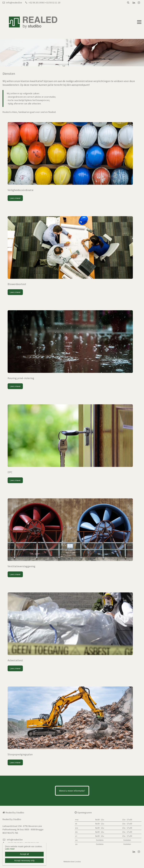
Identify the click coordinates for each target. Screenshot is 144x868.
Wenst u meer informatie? (72, 791)
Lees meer (15, 198)
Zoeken (128, 3)
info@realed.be (12, 3)
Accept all (24, 854)
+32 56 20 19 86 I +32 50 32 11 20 (43, 3)
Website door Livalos (72, 861)
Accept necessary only (24, 861)
